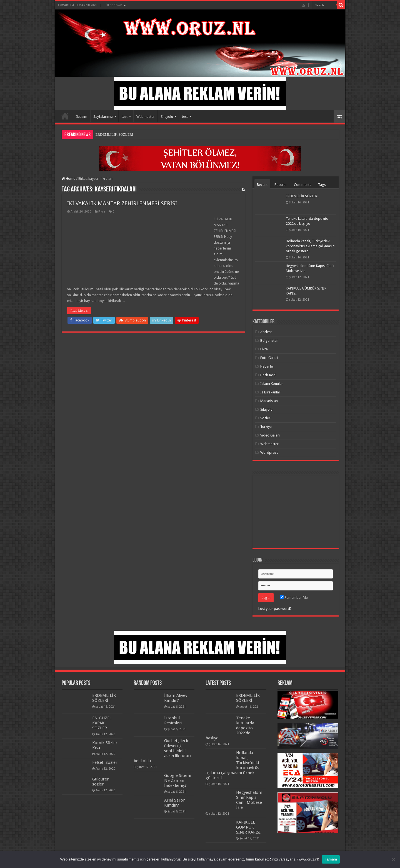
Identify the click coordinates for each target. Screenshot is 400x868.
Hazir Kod (268, 375)
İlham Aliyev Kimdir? (176, 698)
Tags (322, 185)
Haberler (267, 366)
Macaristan (269, 401)
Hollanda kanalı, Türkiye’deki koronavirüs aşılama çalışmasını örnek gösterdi (311, 246)
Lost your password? (275, 609)
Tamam (331, 859)
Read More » (79, 311)
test (125, 117)
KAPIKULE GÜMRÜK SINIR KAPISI (248, 827)
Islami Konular (272, 384)
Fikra (102, 212)
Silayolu (167, 117)
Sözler (265, 418)
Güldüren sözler (101, 782)
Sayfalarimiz (103, 117)
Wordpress (269, 452)
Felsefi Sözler (105, 762)
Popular (281, 185)
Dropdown (114, 5)
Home (65, 116)
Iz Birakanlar (270, 392)
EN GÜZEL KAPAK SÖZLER (102, 723)
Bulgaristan (269, 341)
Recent (262, 185)
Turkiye (266, 427)
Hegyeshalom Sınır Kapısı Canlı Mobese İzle (249, 800)
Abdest (266, 332)
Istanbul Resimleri (173, 720)
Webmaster (146, 117)
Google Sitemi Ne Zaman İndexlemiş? (178, 780)
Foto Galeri (269, 358)
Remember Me (294, 598)
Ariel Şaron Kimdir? (175, 803)
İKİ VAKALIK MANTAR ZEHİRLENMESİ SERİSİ (122, 203)
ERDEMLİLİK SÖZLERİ (114, 134)
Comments (302, 185)
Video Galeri (270, 435)
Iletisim (81, 117)
